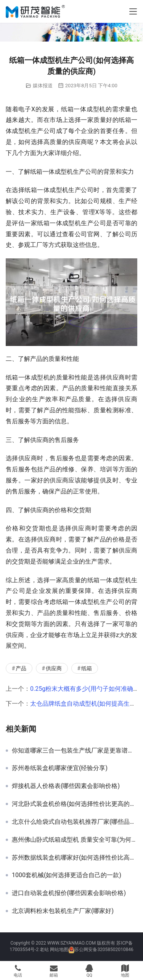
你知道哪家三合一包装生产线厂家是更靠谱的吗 (75, 751)
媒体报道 (43, 86)
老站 (44, 950)
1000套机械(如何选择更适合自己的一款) (67, 875)
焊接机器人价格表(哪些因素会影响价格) (66, 786)
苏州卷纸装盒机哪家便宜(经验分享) (60, 768)
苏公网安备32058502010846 (104, 950)
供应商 (54, 668)
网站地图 (59, 950)
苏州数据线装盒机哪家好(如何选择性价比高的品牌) (75, 858)
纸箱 (87, 668)
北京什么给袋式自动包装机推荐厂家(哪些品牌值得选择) (75, 822)
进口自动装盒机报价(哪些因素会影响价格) (69, 893)
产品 (21, 668)
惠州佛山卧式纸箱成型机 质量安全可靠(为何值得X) (75, 840)
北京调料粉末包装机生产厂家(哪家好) (63, 911)
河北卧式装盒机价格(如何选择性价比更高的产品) (75, 804)
